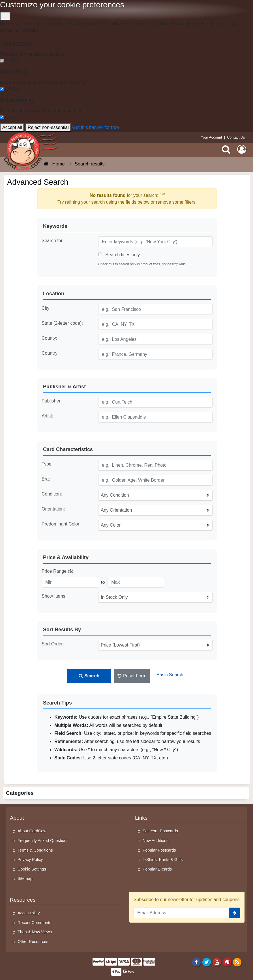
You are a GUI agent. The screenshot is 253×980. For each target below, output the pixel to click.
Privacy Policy (30, 860)
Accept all (12, 127)
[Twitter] (207, 962)
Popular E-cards (157, 869)
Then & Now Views (35, 932)
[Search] (226, 149)
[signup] (235, 913)
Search (89, 676)
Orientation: (53, 509)
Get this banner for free (96, 127)
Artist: (47, 416)
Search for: (53, 241)
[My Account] (242, 149)
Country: (50, 353)
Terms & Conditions (35, 850)
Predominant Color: (61, 524)
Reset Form (132, 676)
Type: (47, 464)
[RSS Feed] (237, 962)
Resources (23, 900)
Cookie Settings (32, 869)
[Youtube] (217, 962)
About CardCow (32, 831)
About (17, 818)
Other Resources (33, 942)
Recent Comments (34, 923)
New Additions (156, 841)
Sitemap (25, 878)
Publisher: (52, 401)
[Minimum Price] (70, 582)
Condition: (52, 494)
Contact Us (236, 137)
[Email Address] (181, 913)
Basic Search (170, 675)
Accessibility (29, 913)
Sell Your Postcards (160, 831)
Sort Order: (53, 644)
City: (46, 308)
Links (141, 818)
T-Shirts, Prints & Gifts (163, 860)
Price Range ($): (58, 571)
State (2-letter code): (62, 323)
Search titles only (119, 255)
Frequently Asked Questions (43, 841)
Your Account (212, 137)
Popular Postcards (159, 850)
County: (49, 338)
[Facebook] (196, 962)
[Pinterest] (227, 962)
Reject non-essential (48, 127)
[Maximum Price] (136, 582)
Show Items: (54, 596)
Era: (46, 479)
